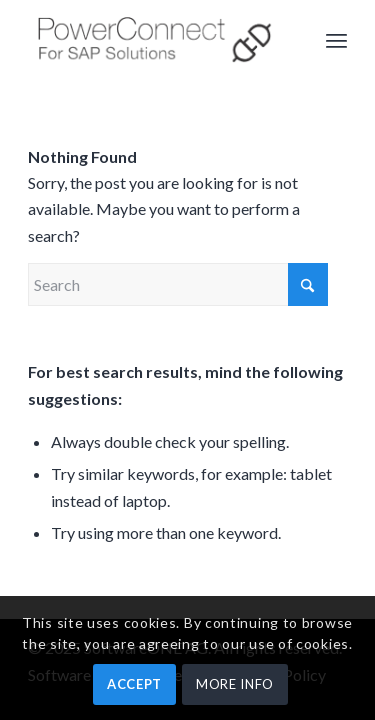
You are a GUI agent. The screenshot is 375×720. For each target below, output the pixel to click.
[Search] (178, 284)
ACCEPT (134, 684)
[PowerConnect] (155, 40)
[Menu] (336, 40)
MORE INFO (235, 684)
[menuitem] (336, 40)
